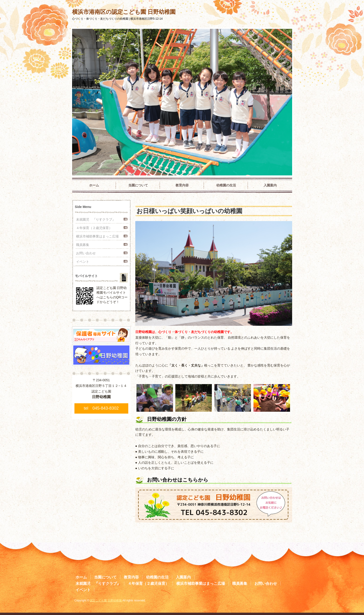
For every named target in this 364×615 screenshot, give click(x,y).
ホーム (94, 185)
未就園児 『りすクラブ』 (96, 219)
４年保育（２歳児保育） (94, 228)
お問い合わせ (86, 253)
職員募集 (83, 245)
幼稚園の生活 (226, 185)
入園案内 (270, 185)
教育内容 (182, 185)
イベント (83, 262)
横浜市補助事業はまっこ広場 (97, 236)
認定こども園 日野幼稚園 (106, 600)
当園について (138, 185)
